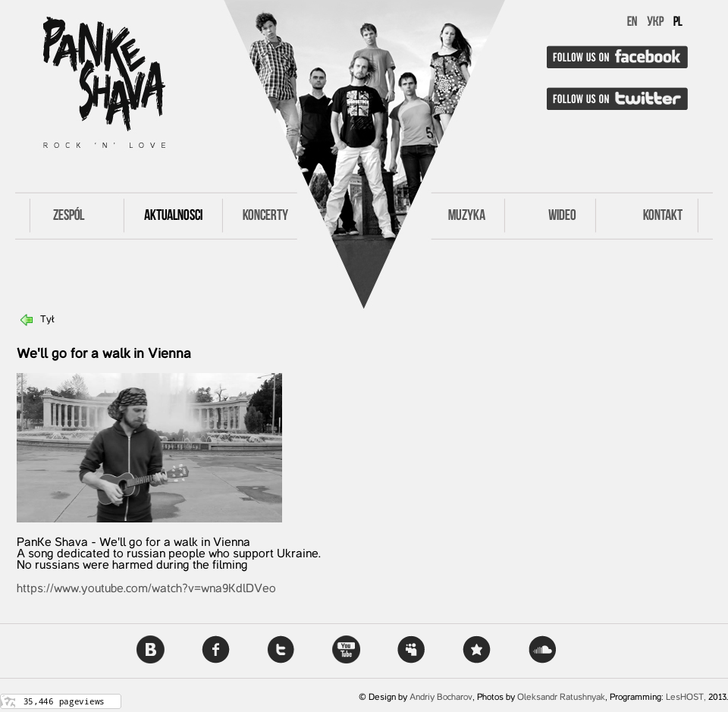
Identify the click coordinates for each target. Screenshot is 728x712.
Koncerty (265, 216)
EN (632, 22)
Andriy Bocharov (441, 698)
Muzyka (467, 216)
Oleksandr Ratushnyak (561, 698)
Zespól (69, 216)
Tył (47, 320)
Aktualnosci (173, 216)
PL (678, 22)
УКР (655, 22)
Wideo (562, 216)
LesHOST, (686, 698)
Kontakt (663, 216)
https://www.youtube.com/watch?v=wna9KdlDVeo (146, 589)
